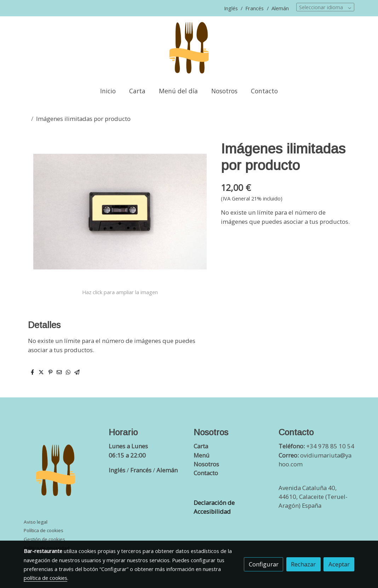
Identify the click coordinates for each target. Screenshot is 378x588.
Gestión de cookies (44, 539)
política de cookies (45, 578)
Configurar (264, 564)
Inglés (232, 8)
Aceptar (339, 564)
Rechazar (303, 564)
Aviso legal (36, 522)
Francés (254, 8)
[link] (189, 48)
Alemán (280, 8)
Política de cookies (44, 530)
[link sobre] (62, 472)
